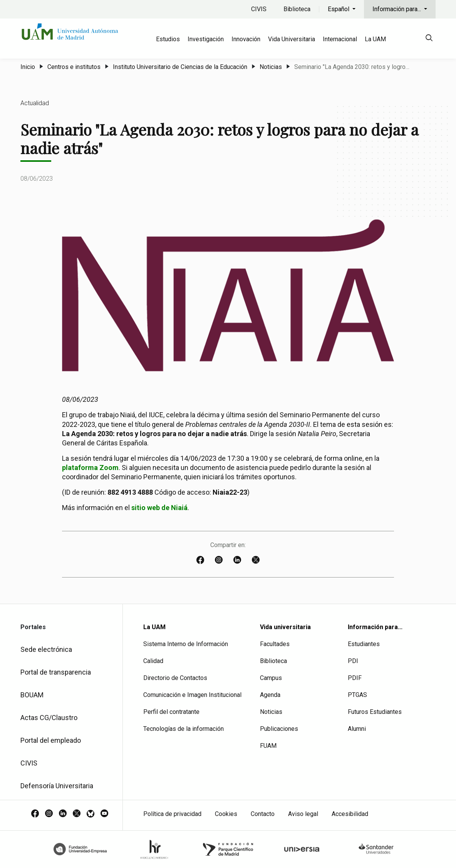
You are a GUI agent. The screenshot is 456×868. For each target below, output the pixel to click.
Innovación (246, 39)
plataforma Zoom (90, 468)
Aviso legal (303, 814)
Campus (271, 678)
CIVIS (259, 9)
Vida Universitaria (292, 39)
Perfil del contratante (171, 712)
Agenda (270, 695)
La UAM (375, 39)
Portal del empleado (51, 740)
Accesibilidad (350, 814)
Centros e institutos (74, 67)
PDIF (355, 678)
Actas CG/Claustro (49, 718)
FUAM (268, 746)
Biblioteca (297, 9)
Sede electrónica (46, 649)
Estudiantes (364, 644)
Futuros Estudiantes (375, 712)
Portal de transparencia (56, 672)
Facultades (275, 644)
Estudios (168, 39)
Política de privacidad (172, 814)
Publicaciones (279, 729)
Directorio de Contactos (175, 678)
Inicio (28, 67)
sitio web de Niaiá (159, 508)
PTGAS (357, 695)
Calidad (153, 661)
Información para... (397, 9)
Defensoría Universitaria (57, 786)
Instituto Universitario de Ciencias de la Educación (180, 67)
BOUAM (32, 695)
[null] (429, 39)
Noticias (271, 67)
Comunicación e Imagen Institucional (192, 695)
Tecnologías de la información (184, 729)
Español (339, 9)
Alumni (357, 729)
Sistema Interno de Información (186, 644)
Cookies (226, 814)
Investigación (206, 39)
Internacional (340, 39)
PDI (353, 661)
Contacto (263, 814)
